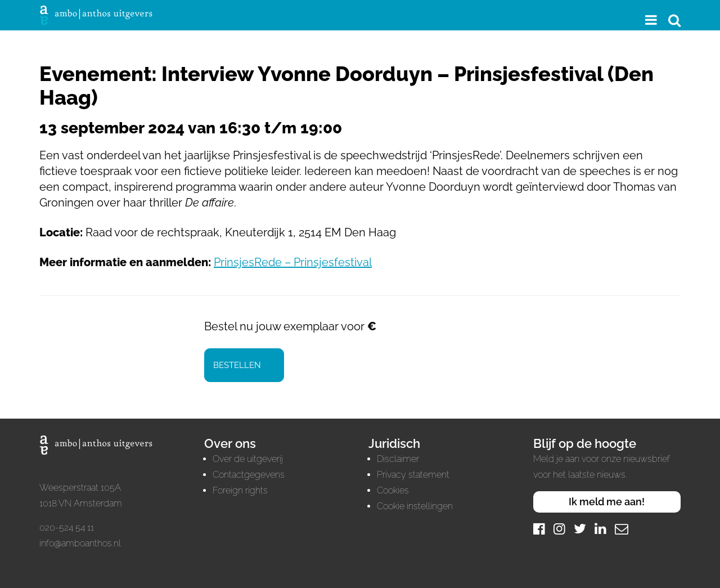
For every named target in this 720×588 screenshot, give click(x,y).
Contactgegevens (249, 475)
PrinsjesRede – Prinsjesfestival (293, 262)
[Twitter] (580, 529)
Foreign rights (240, 490)
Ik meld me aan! (607, 502)
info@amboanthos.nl (80, 543)
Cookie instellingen (415, 506)
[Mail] (622, 529)
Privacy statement (413, 475)
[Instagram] (559, 529)
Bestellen (237, 365)
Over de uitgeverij (248, 459)
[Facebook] (539, 529)
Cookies (393, 490)
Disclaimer (398, 459)
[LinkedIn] (600, 529)
